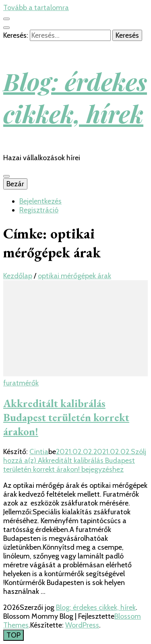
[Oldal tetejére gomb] (13, 635)
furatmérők (21, 383)
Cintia (39, 452)
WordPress (82, 625)
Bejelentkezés (40, 201)
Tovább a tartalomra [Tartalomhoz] (36, 8)
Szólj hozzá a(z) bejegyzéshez (75, 461)
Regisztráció (39, 210)
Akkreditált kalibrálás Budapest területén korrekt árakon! (66, 417)
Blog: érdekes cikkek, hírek (75, 97)
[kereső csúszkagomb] (6, 28)
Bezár (15, 184)
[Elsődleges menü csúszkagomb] (6, 176)
